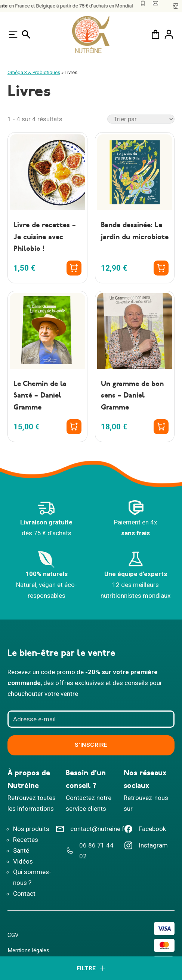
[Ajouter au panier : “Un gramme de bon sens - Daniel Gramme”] (161, 427)
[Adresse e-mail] (91, 719)
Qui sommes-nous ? (32, 877)
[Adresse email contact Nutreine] (91, 832)
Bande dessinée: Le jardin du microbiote (135, 231)
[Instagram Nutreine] (146, 848)
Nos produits (31, 829)
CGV (13, 935)
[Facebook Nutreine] (146, 832)
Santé (21, 850)
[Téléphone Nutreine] (91, 854)
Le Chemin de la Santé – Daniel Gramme (40, 396)
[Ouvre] (13, 34)
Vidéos (23, 861)
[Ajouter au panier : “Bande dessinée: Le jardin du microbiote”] (161, 268)
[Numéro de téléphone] (143, 3)
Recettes (26, 840)
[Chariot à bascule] (155, 34)
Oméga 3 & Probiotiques (34, 72)
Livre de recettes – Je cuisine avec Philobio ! (45, 237)
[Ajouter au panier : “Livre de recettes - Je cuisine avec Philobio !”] (74, 268)
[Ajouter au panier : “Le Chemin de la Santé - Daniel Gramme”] (74, 427)
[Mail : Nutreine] (155, 3)
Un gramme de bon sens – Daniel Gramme (132, 396)
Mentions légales (28, 950)
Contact (24, 894)
